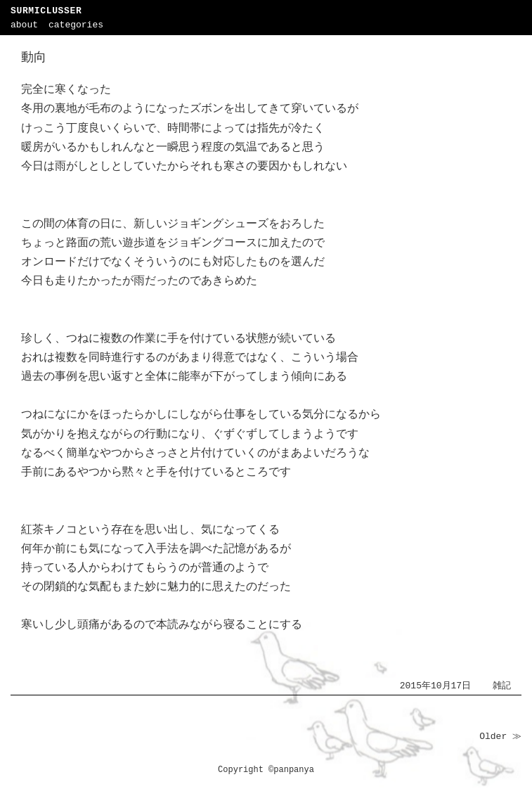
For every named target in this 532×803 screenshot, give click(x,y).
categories (76, 25)
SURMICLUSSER (46, 11)
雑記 (502, 686)
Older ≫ (500, 737)
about (24, 25)
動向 (34, 58)
